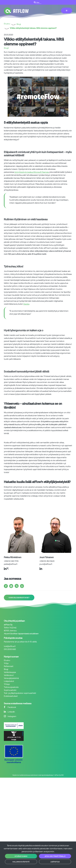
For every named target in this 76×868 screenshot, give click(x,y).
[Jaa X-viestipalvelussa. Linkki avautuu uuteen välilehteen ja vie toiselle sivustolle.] (17, 586)
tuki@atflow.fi (10, 646)
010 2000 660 (10, 649)
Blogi (6, 669)
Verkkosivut (9, 675)
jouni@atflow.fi (46, 564)
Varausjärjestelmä (11, 678)
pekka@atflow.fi (11, 564)
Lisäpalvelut (9, 681)
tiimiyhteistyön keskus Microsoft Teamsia (32, 172)
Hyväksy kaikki (21, 856)
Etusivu (7, 660)
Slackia (26, 304)
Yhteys (7, 684)
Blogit (6, 48)
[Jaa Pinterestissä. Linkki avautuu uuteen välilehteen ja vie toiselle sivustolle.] (12, 586)
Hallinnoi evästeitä (21, 862)
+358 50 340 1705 (11, 561)
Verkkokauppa (10, 672)
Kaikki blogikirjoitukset (19, 598)
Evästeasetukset (11, 696)
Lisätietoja (55, 862)
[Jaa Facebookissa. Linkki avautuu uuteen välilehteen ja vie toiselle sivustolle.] (7, 586)
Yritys (6, 663)
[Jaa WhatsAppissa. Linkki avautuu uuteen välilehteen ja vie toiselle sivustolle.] (22, 586)
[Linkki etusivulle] (16, 11)
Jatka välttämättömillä (55, 856)
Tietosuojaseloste (11, 687)
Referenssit (9, 666)
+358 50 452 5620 (47, 561)
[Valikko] (67, 11)
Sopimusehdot (10, 690)
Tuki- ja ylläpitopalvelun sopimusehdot (20, 693)
